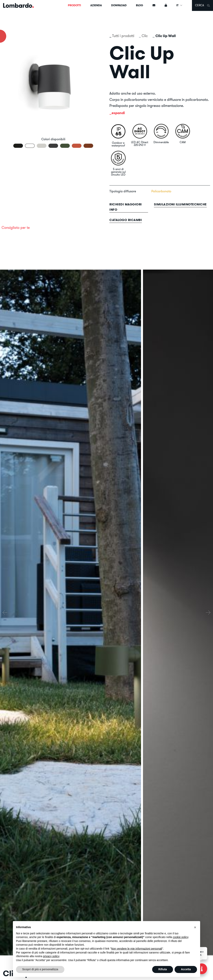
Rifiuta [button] (163, 969)
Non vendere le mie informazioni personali (136, 949)
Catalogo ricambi (126, 220)
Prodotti (74, 5)
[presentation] (5, 612)
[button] (195, 927)
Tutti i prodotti (123, 36)
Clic (145, 36)
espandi (118, 113)
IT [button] (179, 5)
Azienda (96, 5)
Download (119, 5)
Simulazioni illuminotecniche (180, 204)
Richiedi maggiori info (126, 207)
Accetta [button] (186, 969)
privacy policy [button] (51, 956)
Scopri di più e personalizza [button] (40, 969)
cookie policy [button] (181, 937)
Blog (140, 5)
